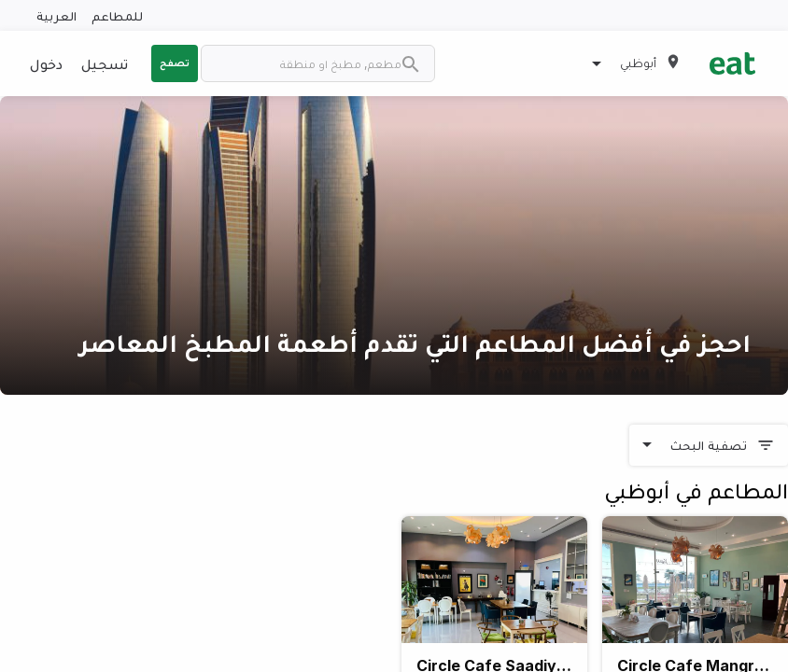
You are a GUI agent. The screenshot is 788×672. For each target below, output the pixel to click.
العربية (56, 15)
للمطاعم (117, 15)
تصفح (175, 63)
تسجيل (105, 63)
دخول (46, 63)
